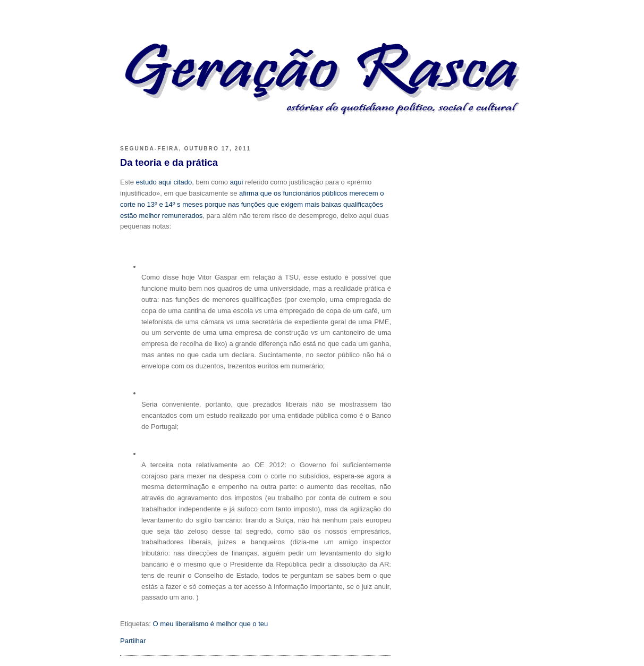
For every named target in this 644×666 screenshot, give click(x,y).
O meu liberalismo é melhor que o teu (210, 624)
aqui (237, 182)
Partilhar (133, 641)
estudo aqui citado (164, 182)
